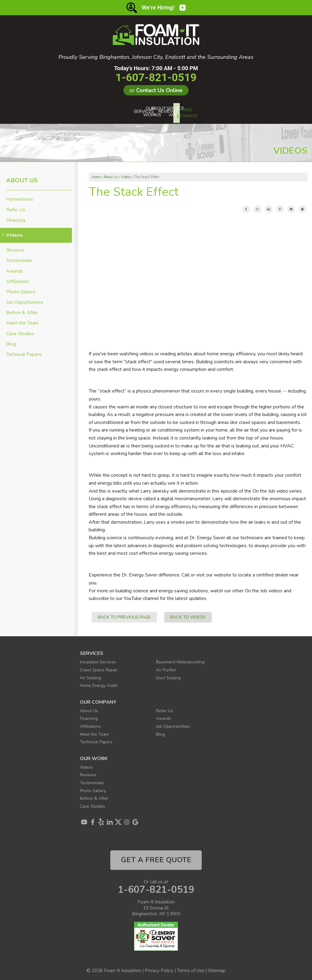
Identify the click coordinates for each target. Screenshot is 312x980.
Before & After (22, 310)
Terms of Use (191, 968)
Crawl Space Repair (100, 667)
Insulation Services (99, 659)
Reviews (15, 248)
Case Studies (20, 331)
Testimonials (19, 258)
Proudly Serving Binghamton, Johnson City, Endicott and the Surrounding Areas (156, 57)
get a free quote (156, 857)
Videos (14, 233)
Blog (11, 341)
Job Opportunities (25, 300)
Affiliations (18, 279)
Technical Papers (24, 352)
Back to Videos (188, 614)
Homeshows (20, 197)
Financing (16, 218)
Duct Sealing (169, 675)
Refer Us (16, 207)
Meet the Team (22, 321)
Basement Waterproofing (183, 659)
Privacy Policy (159, 968)
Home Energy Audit (101, 683)
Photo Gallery (21, 289)
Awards (14, 269)
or (156, 90)
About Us (22, 178)
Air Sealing (91, 675)
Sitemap (217, 968)
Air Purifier (167, 667)
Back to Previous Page (124, 614)
